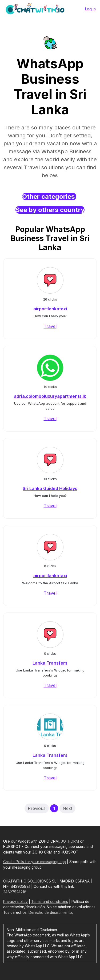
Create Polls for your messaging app (35, 862)
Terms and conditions (50, 902)
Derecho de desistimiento (50, 913)
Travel (50, 326)
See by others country (50, 210)
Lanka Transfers (50, 663)
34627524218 (15, 892)
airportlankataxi (50, 309)
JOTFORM (70, 841)
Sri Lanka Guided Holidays (50, 488)
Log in (90, 9)
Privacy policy (15, 902)
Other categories (49, 197)
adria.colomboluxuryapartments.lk (50, 396)
